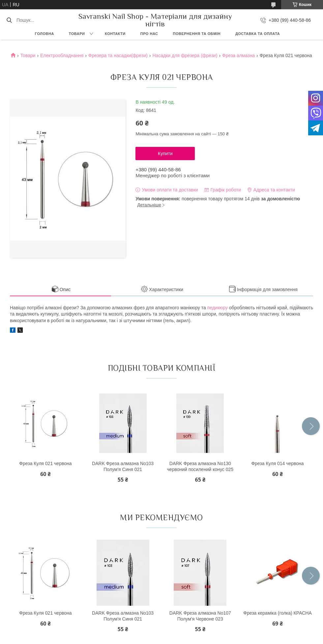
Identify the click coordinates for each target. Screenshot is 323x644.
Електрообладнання (62, 55)
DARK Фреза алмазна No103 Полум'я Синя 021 (123, 466)
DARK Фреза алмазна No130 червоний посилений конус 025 (200, 466)
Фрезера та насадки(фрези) (118, 55)
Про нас (149, 34)
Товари (77, 34)
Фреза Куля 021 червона (45, 463)
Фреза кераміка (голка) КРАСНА (278, 613)
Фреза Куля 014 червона (277, 463)
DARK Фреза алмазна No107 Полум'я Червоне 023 (200, 616)
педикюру (218, 308)
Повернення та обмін (197, 34)
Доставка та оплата (258, 34)
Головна (44, 34)
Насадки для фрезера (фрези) (185, 55)
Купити (165, 153)
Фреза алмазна (238, 55)
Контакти (115, 34)
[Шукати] (9, 20)
